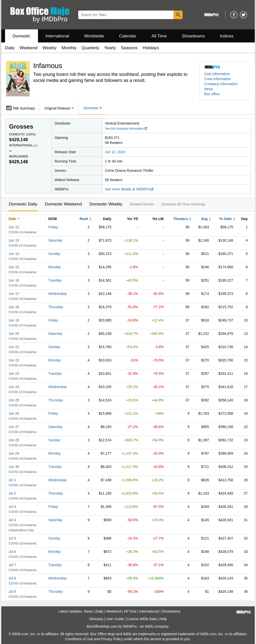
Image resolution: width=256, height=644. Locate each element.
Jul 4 (12, 520)
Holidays (151, 48)
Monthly (69, 48)
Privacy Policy (112, 639)
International (57, 36)
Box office (212, 94)
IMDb (149, 626)
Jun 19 (14, 320)
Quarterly (90, 48)
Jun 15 (14, 267)
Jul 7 (12, 565)
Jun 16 (14, 280)
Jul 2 (12, 493)
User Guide (115, 619)
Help (163, 619)
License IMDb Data (142, 619)
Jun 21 (14, 347)
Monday (55, 267)
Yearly (110, 48)
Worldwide (94, 36)
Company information (221, 84)
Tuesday (55, 280)
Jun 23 (14, 373)
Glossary (96, 619)
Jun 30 (14, 467)
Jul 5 (12, 538)
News (209, 89)
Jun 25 (14, 400)
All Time (159, 36)
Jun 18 (14, 307)
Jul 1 (12, 480)
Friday (53, 227)
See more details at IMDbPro (129, 189)
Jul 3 (12, 507)
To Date (225, 219)
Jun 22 (14, 360)
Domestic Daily (23, 204)
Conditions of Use (79, 639)
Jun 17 (14, 294)
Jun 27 (14, 427)
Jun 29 (14, 453)
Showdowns (193, 36)
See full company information (126, 129)
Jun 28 (14, 440)
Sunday (54, 254)
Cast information (217, 74)
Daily (10, 48)
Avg (204, 219)
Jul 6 (12, 552)
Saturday (55, 240)
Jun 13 (14, 240)
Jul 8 (12, 578)
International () (23, 145)
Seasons (129, 48)
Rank (84, 219)
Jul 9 (12, 592)
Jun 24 (14, 387)
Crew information (218, 79)
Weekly (49, 48)
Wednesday (58, 294)
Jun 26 (14, 413)
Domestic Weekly (106, 204)
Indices (227, 36)
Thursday (56, 307)
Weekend (29, 48)
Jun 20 (14, 334)
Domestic (22, 36)
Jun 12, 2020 (115, 152)
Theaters (181, 219)
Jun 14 (14, 254)
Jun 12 (14, 227)
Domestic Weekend (63, 204)
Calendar (128, 36)
